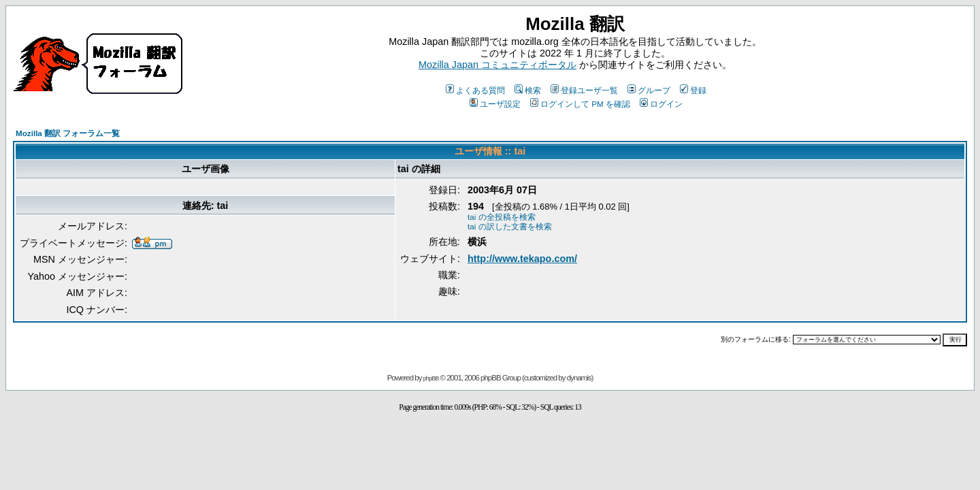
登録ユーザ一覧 (584, 90)
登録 (693, 90)
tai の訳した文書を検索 (510, 226)
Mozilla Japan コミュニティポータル (497, 65)
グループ (649, 90)
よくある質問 (475, 90)
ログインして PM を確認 (580, 104)
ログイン (661, 104)
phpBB (431, 378)
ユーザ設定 (495, 104)
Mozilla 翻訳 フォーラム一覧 (68, 133)
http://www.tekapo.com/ (522, 259)
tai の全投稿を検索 (502, 217)
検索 (528, 90)
